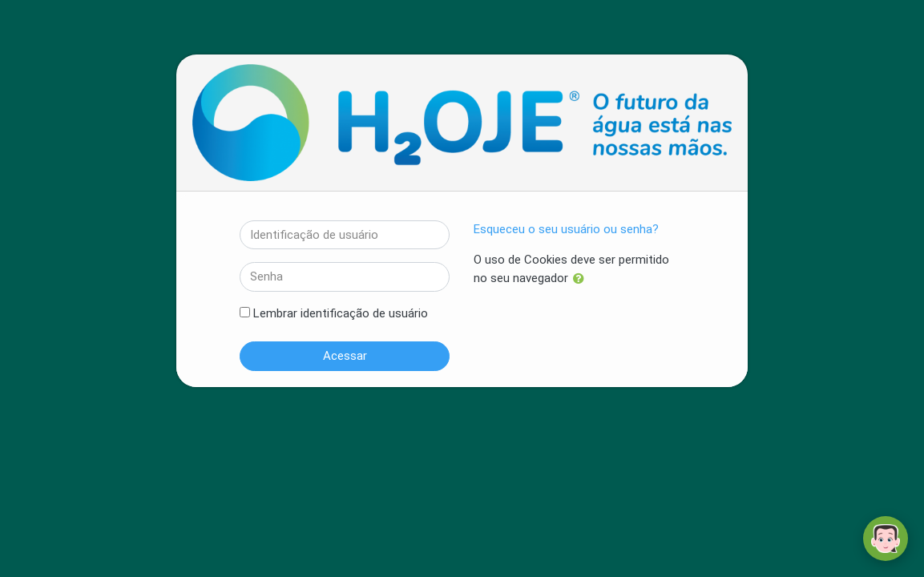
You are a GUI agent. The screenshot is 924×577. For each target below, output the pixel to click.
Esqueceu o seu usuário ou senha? (566, 229)
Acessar (345, 356)
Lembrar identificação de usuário (341, 313)
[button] (582, 279)
